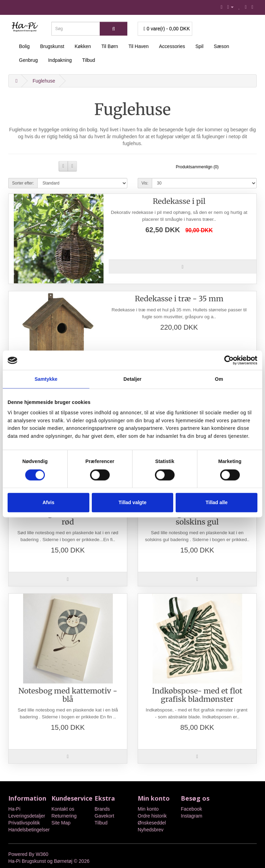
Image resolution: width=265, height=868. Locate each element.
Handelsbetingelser (29, 830)
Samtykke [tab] (46, 379)
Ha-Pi (14, 809)
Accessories (172, 46)
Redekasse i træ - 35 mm (179, 299)
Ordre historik (152, 816)
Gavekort (104, 816)
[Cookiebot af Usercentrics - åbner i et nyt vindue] (227, 360)
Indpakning (60, 60)
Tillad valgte (133, 502)
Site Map (61, 823)
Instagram (192, 816)
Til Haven (139, 46)
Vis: (145, 183)
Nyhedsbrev (151, 830)
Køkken (83, 46)
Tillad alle (217, 502)
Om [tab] (219, 379)
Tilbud (89, 60)
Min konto (148, 809)
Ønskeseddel (152, 823)
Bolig (24, 46)
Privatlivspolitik (24, 823)
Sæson (222, 46)
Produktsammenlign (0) (197, 167)
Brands (102, 809)
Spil (199, 46)
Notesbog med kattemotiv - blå (68, 695)
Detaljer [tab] (132, 379)
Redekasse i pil (179, 201)
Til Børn (110, 46)
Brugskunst (52, 46)
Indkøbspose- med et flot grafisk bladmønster (197, 695)
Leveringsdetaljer (27, 816)
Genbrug (28, 60)
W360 (42, 854)
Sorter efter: (23, 183)
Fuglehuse (44, 81)
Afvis (48, 502)
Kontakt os (63, 809)
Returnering (64, 816)
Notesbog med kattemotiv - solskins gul (197, 518)
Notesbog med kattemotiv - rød (68, 518)
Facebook (191, 809)
